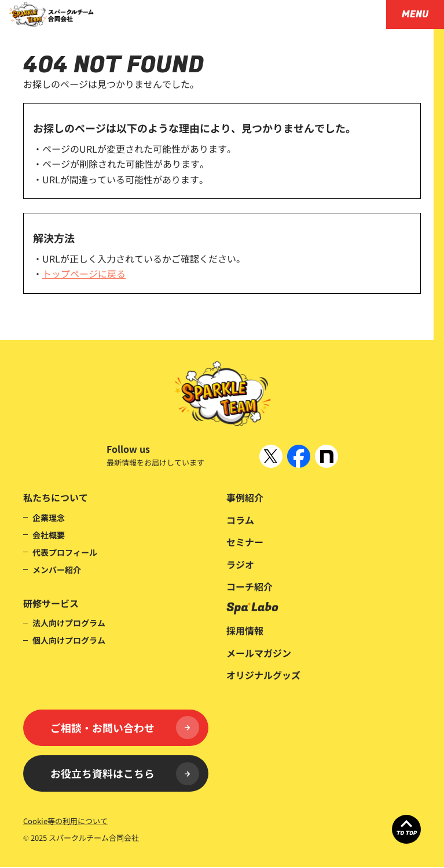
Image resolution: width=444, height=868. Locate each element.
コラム (240, 520)
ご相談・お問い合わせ (125, 728)
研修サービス (51, 603)
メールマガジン (259, 653)
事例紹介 (245, 497)
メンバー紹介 (57, 570)
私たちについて (56, 497)
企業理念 (49, 518)
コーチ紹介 (249, 586)
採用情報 (245, 630)
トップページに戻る (84, 274)
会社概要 (49, 535)
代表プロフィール (65, 552)
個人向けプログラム (69, 640)
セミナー (245, 542)
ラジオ (240, 564)
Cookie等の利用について (65, 822)
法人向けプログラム (69, 623)
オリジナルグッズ (263, 675)
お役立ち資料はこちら (125, 774)
